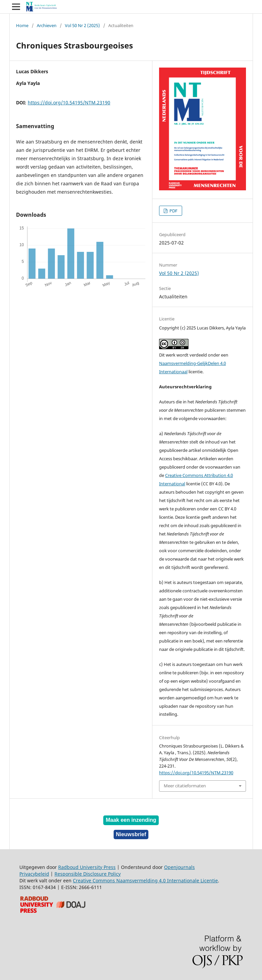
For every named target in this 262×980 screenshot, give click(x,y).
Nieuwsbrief (131, 834)
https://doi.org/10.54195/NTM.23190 (69, 103)
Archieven (47, 25)
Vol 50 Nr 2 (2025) (82, 25)
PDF (173, 211)
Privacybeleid (34, 874)
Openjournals (179, 867)
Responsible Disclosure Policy (88, 874)
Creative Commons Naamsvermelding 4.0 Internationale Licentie (145, 880)
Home (22, 25)
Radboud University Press (87, 867)
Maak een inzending (131, 820)
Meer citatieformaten (185, 786)
